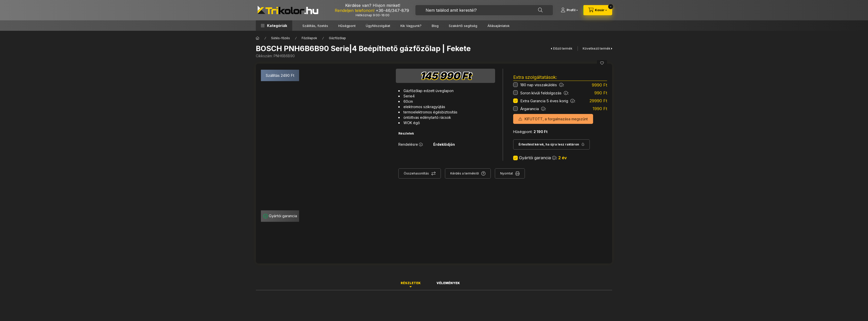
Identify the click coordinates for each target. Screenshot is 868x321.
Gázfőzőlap (337, 38)
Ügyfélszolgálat (378, 26)
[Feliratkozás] (551, 144)
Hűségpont (347, 26)
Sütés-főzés (281, 38)
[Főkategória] (258, 38)
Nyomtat (507, 173)
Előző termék (563, 48)
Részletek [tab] (411, 283)
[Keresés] (540, 10)
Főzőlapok (309, 38)
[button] (274, 26)
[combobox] (484, 10)
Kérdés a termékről (465, 173)
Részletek (406, 133)
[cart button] (598, 10)
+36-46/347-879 (392, 10)
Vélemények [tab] (448, 283)
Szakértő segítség (463, 26)
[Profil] (569, 10)
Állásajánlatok (499, 26)
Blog (435, 26)
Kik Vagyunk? (411, 26)
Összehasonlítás (416, 173)
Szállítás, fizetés (315, 26)
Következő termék (597, 48)
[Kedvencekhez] (602, 63)
